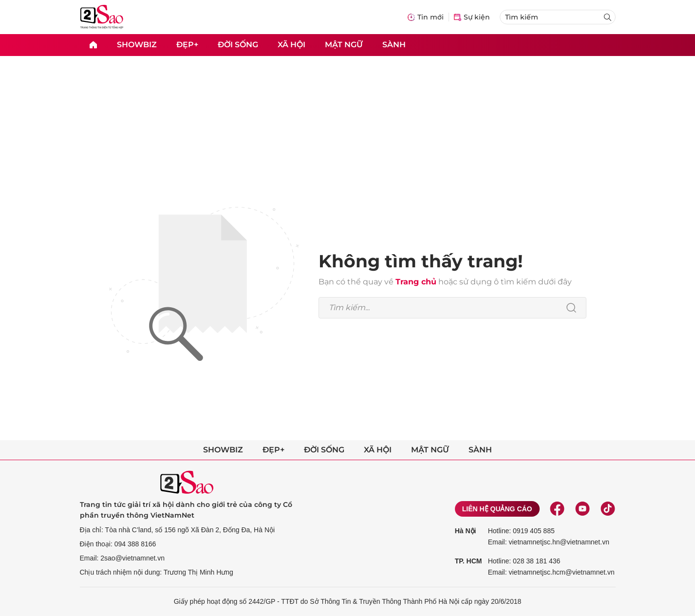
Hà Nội (466, 531)
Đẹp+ (187, 45)
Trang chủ (416, 282)
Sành (394, 45)
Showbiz (137, 45)
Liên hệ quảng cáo (497, 509)
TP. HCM (469, 561)
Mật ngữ (344, 45)
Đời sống (238, 45)
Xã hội (291, 45)
